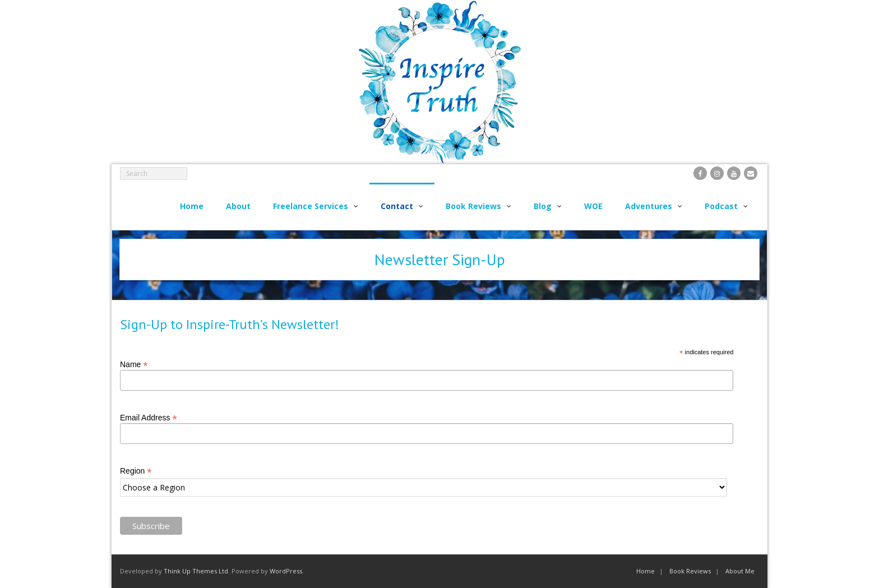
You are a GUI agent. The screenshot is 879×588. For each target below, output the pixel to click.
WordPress (286, 571)
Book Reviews (690, 571)
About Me (740, 571)
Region (136, 471)
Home (646, 571)
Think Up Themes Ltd (196, 571)
